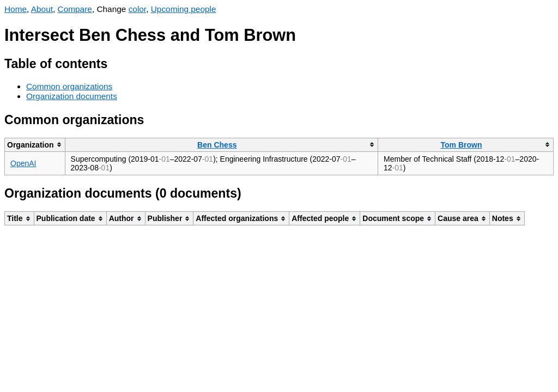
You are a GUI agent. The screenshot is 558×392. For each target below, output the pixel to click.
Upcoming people (184, 9)
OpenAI (23, 163)
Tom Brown (462, 145)
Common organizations (69, 86)
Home (16, 9)
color (138, 9)
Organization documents (72, 96)
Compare (75, 9)
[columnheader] (35, 145)
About (42, 9)
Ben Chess (217, 145)
